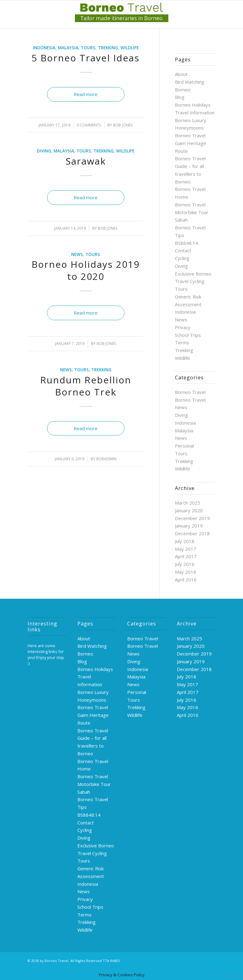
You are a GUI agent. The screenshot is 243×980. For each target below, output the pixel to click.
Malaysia (68, 48)
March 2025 (188, 503)
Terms (182, 342)
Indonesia (44, 48)
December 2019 (192, 518)
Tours (88, 48)
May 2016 (186, 572)
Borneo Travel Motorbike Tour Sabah (192, 212)
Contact (183, 250)
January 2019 (189, 526)
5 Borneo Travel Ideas (86, 58)
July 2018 (185, 541)
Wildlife (130, 48)
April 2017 (186, 556)
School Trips (188, 335)
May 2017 (186, 549)
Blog (180, 97)
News (77, 254)
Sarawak (86, 161)
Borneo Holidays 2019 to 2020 (86, 270)
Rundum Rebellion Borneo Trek (86, 386)
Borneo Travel (190, 392)
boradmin (106, 459)
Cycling (182, 258)
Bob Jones (123, 125)
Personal (184, 446)
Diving (44, 151)
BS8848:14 (187, 243)
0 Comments (89, 125)
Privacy (183, 327)
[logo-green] (121, 14)
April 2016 (186, 580)
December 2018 (192, 533)
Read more (86, 94)
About (181, 74)
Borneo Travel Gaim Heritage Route (191, 143)
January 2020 (189, 510)
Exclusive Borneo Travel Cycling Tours (193, 281)
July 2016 (185, 564)
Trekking (108, 48)
